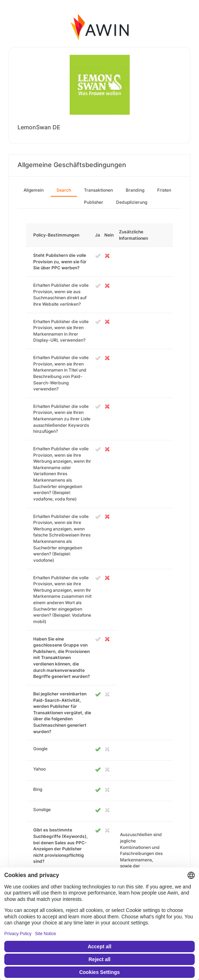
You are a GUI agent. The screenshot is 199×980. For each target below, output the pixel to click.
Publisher (94, 202)
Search (64, 190)
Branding (135, 190)
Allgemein (34, 190)
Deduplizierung (132, 202)
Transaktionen (98, 190)
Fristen (164, 190)
